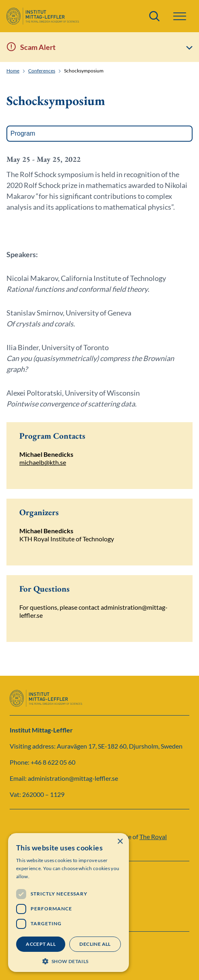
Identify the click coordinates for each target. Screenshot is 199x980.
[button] (180, 16)
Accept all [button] (41, 944)
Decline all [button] (95, 944)
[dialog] (68, 903)
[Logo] (43, 16)
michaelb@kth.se (43, 462)
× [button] (120, 842)
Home (13, 71)
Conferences (42, 71)
